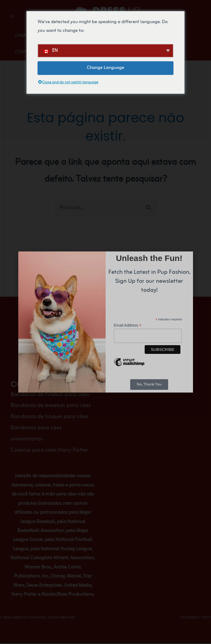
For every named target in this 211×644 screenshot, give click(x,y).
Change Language (105, 68)
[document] (105, 322)
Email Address (128, 325)
